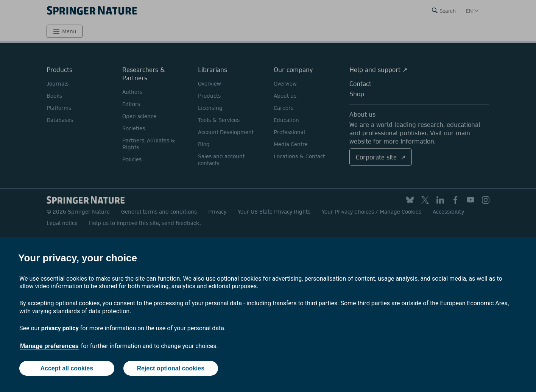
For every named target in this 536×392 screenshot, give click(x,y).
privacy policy (60, 328)
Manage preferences (49, 346)
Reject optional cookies (171, 368)
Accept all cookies (67, 368)
